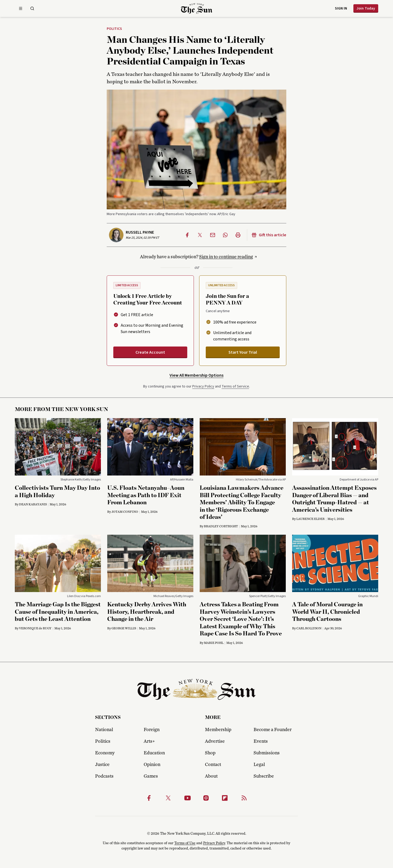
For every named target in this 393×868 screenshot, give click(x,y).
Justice (102, 765)
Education (154, 753)
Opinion (152, 765)
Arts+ (149, 741)
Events (261, 741)
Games (151, 776)
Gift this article (269, 235)
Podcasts (104, 776)
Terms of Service (235, 386)
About (211, 776)
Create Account (150, 352)
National (104, 730)
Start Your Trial (243, 352)
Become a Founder (273, 730)
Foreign (152, 730)
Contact (213, 765)
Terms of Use (185, 843)
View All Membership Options (196, 375)
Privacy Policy (203, 386)
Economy (105, 753)
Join (366, 8)
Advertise (215, 741)
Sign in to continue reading (226, 257)
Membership (218, 730)
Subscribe (264, 776)
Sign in (341, 8)
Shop (210, 753)
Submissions (267, 753)
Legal (259, 765)
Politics (114, 29)
